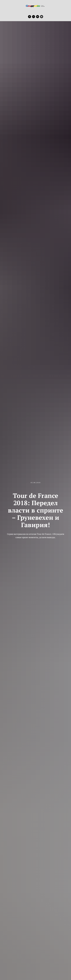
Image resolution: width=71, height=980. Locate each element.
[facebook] (30, 17)
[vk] (38, 17)
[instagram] (42, 17)
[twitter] (34, 17)
